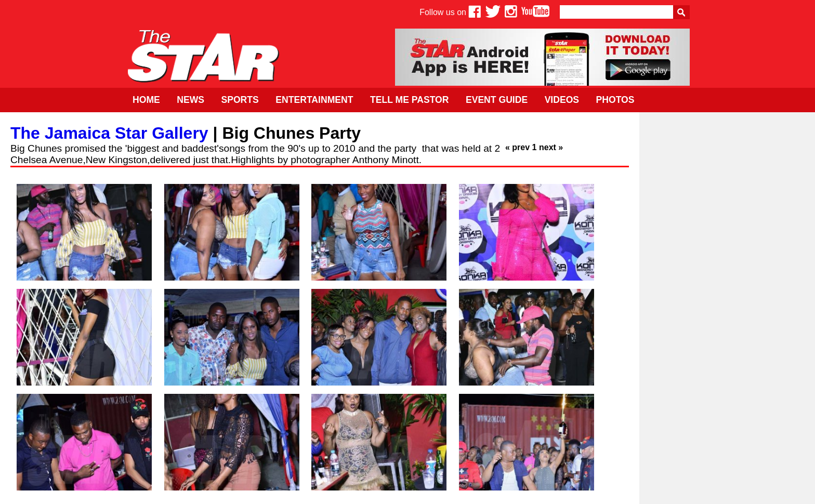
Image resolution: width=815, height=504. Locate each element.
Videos (562, 100)
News (190, 100)
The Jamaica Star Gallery (109, 133)
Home (146, 100)
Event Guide (497, 100)
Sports (240, 100)
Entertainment (314, 100)
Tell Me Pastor (410, 100)
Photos (615, 100)
